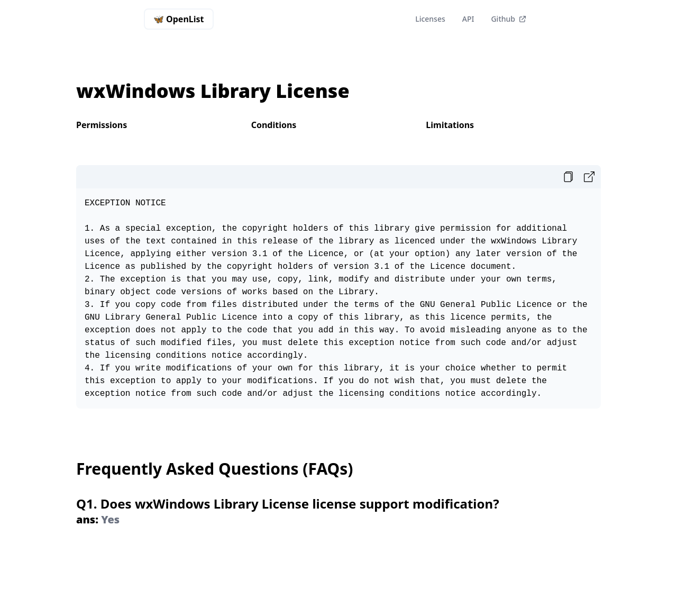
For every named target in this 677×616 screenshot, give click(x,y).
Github (509, 19)
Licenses (430, 19)
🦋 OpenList (184, 21)
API (468, 19)
